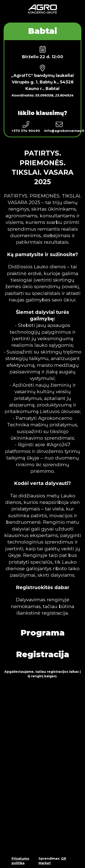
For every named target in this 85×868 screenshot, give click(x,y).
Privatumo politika (20, 861)
